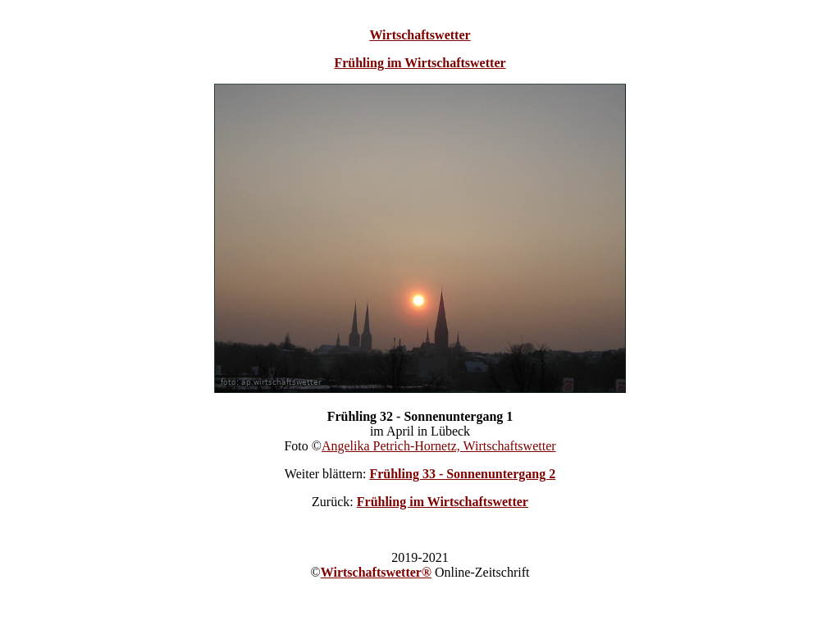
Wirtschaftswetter (420, 35)
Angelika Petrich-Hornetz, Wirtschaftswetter (439, 446)
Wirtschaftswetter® (376, 572)
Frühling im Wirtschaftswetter (420, 63)
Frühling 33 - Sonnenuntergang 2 (462, 474)
